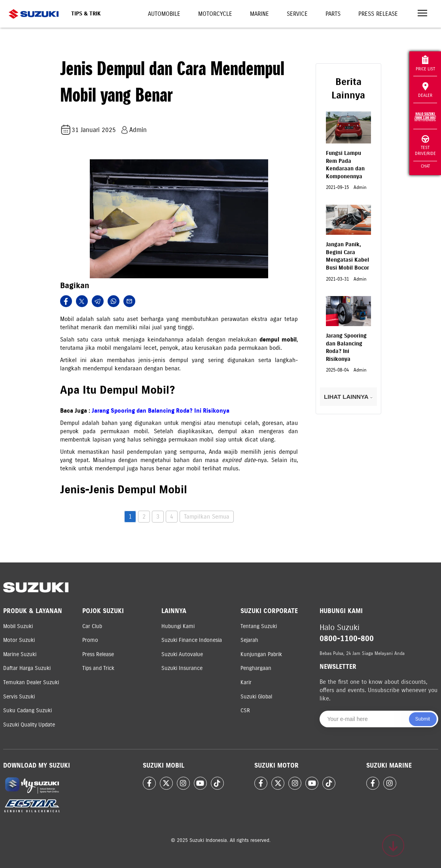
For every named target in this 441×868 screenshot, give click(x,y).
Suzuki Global (256, 697)
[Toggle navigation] (422, 14)
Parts (333, 14)
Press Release (378, 14)
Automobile (164, 14)
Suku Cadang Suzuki (27, 710)
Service (297, 14)
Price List (425, 63)
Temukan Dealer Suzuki (31, 682)
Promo (90, 640)
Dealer (425, 90)
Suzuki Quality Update (29, 725)
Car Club (92, 626)
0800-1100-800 (347, 639)
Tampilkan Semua (207, 517)
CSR (245, 710)
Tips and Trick (98, 668)
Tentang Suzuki (259, 626)
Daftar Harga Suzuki (27, 668)
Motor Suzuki (19, 640)
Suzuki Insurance (182, 668)
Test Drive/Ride (425, 146)
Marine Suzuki (20, 654)
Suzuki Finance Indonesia (192, 640)
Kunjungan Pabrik (261, 654)
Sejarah (249, 640)
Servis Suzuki (19, 697)
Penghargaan (256, 668)
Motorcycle (215, 14)
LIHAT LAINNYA (348, 397)
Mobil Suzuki (18, 626)
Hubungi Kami (178, 626)
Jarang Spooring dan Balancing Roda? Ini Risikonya (161, 411)
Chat (425, 166)
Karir (246, 682)
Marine (259, 14)
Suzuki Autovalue (182, 654)
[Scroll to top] (393, 845)
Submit (423, 719)
